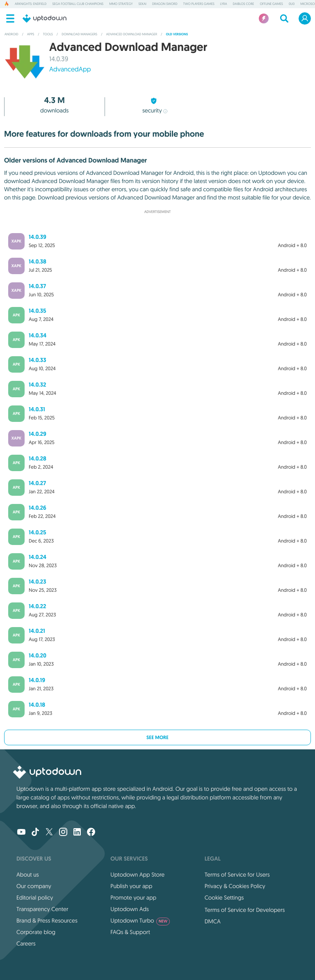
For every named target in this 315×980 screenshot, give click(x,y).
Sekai (143, 4)
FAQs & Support (130, 932)
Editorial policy (35, 898)
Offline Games (271, 4)
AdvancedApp (70, 69)
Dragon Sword (165, 4)
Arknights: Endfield (31, 4)
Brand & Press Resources (47, 920)
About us (28, 875)
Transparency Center (42, 909)
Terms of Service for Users (237, 875)
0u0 (292, 4)
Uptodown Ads (130, 909)
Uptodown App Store (137, 875)
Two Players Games (199, 4)
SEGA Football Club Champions (78, 4)
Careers (26, 943)
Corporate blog (36, 932)
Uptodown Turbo (140, 920)
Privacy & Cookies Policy (235, 886)
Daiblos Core (244, 4)
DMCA (213, 921)
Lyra (224, 4)
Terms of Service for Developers (245, 910)
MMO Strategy (121, 4)
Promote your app (133, 898)
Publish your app (131, 886)
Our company (34, 886)
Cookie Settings (224, 898)
